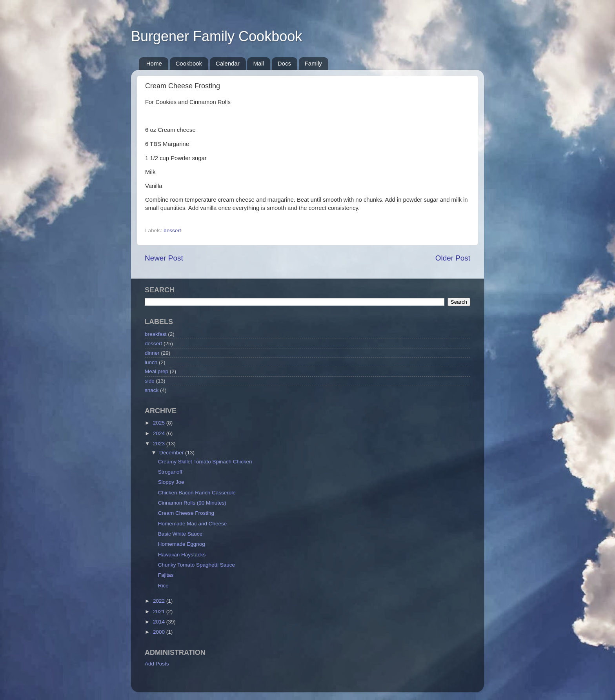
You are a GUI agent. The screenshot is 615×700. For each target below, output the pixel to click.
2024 (160, 433)
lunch (151, 362)
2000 (160, 632)
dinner (152, 353)
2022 (160, 601)
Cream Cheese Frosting (186, 513)
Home (154, 63)
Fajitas (166, 575)
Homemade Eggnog (182, 544)
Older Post (453, 258)
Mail (258, 63)
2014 (160, 622)
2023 (160, 444)
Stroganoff (170, 472)
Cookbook (189, 63)
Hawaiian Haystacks (182, 555)
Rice (163, 586)
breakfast (156, 334)
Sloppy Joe (171, 482)
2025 (160, 423)
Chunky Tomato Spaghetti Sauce (197, 565)
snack (152, 390)
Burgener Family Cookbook (217, 36)
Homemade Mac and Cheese (193, 524)
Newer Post (164, 258)
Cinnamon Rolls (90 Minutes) (192, 503)
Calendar (228, 63)
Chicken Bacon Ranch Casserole (197, 493)
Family (313, 63)
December (172, 453)
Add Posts (157, 664)
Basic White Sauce (180, 534)
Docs (284, 63)
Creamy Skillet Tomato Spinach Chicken (205, 462)
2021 (160, 612)
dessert (172, 231)
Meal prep (156, 371)
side (150, 381)
